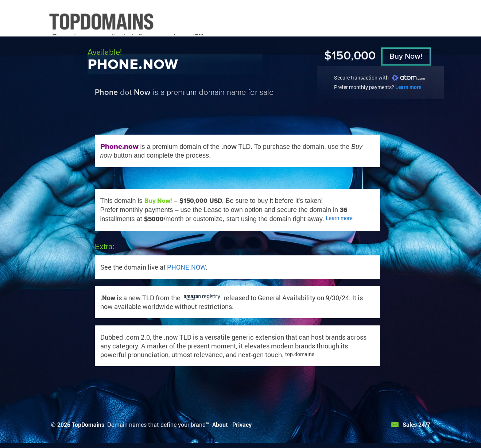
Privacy (242, 424)
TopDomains (88, 424)
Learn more (408, 87)
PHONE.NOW (186, 267)
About (220, 424)
